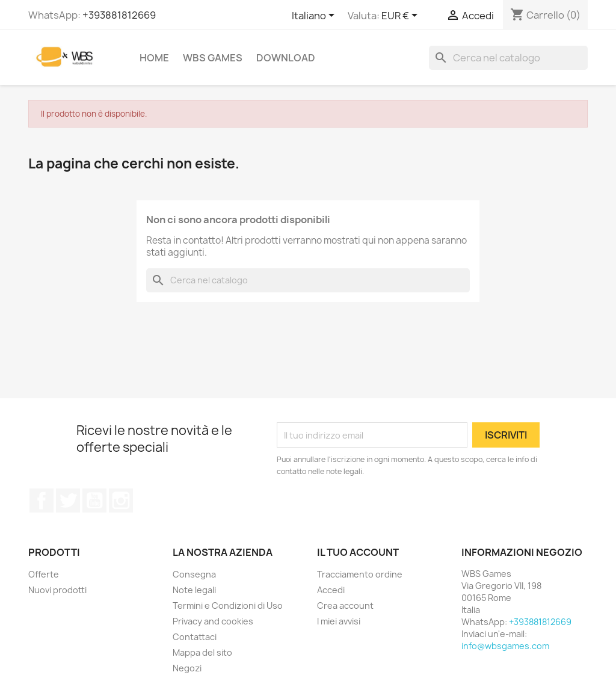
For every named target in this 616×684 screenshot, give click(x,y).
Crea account (345, 605)
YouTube (94, 501)
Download (286, 58)
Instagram (121, 501)
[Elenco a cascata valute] (402, 16)
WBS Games (213, 58)
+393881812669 (119, 15)
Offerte (44, 574)
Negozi (187, 668)
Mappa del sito (202, 652)
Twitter (68, 501)
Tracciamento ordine (360, 574)
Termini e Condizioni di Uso (228, 605)
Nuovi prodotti (57, 590)
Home (154, 58)
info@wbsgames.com (505, 646)
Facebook (42, 501)
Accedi (331, 590)
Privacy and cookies (213, 621)
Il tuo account (358, 552)
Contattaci (195, 637)
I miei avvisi (339, 621)
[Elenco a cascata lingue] (315, 16)
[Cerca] (508, 58)
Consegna (194, 574)
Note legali (194, 590)
